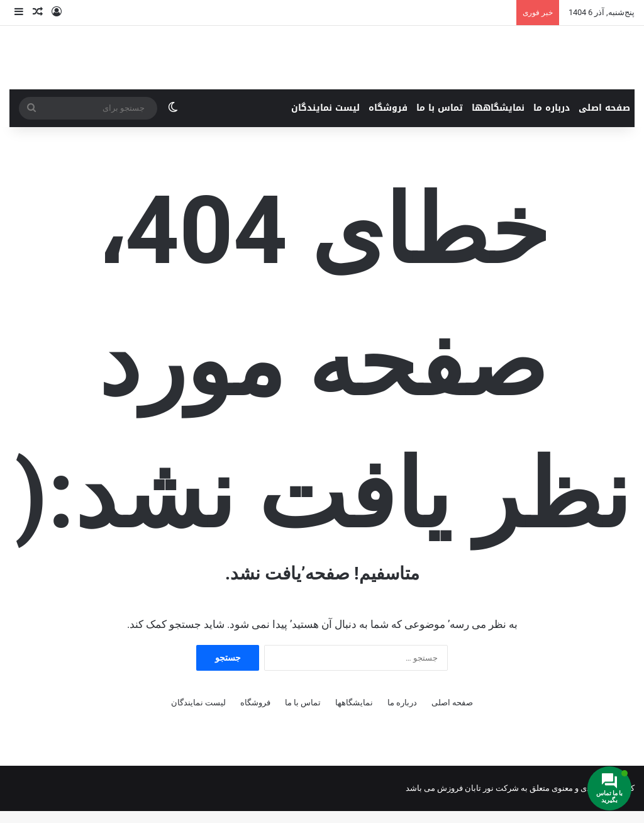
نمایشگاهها (498, 120)
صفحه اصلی (604, 120)
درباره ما (552, 120)
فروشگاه (388, 120)
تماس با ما (440, 120)
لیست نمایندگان (325, 120)
